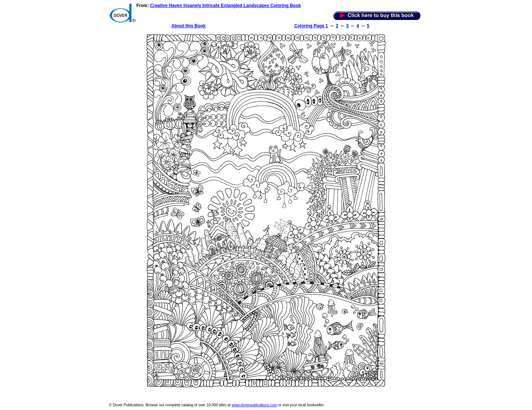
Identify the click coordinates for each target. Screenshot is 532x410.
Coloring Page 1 (311, 26)
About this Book (189, 26)
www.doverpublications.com (254, 405)
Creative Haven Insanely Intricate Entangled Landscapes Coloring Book (225, 6)
